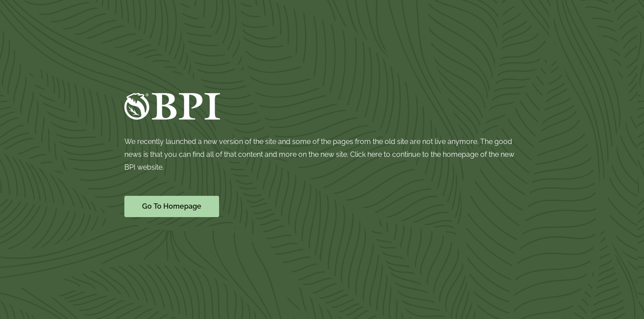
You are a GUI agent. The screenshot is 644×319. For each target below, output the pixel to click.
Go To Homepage (172, 206)
